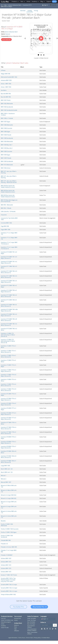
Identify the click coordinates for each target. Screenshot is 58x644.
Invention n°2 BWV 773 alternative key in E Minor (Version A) (8, 335)
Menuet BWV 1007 (6, 482)
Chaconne (4, 215)
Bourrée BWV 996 (6, 94)
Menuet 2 (4, 479)
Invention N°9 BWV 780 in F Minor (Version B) (8, 462)
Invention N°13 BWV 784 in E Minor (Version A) (9, 305)
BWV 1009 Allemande (7, 141)
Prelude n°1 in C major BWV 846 (9, 551)
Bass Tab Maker (31, 622)
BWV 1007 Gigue (5, 122)
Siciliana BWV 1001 (6, 558)
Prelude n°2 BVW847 (7, 555)
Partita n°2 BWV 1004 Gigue (9, 532)
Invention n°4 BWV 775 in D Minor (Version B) (9, 390)
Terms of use (22, 638)
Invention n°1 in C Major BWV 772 (9, 234)
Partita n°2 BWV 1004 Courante (10, 529)
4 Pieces (3, 70)
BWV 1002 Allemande (7, 104)
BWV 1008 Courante (6, 128)
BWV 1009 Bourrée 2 (7, 148)
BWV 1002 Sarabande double (9, 110)
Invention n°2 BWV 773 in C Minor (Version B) (8, 356)
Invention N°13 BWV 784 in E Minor (9, 301)
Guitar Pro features (33, 616)
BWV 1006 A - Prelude (7, 118)
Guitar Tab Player (32, 620)
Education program (6, 622)
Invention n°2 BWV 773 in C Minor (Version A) (8, 351)
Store (54, 1)
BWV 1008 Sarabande (7, 138)
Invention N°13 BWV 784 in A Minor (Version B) (9, 296)
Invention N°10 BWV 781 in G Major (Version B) (9, 262)
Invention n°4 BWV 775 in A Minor (8, 380)
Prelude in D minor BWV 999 (9, 547)
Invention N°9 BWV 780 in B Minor (9, 452)
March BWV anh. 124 (7, 469)
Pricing (36, 11)
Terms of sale (29, 638)
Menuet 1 (4, 476)
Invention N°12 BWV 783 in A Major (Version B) (9, 281)
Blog (43, 2)
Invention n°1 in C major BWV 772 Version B (9, 248)
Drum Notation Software (31, 626)
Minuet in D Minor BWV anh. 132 (9, 486)
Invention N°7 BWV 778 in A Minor (9, 423)
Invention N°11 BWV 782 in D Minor (9, 267)
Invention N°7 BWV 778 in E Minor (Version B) (8, 433)
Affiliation (17, 631)
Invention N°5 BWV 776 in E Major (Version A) (8, 399)
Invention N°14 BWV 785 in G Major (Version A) (9, 315)
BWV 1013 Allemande (7, 165)
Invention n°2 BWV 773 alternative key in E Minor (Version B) (8, 341)
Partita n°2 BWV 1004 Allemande (7, 525)
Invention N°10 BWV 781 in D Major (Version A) (9, 258)
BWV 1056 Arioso (6, 168)
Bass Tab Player (31, 624)
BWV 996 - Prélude (6, 208)
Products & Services (7, 616)
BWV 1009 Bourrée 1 (7, 145)
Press (16, 627)
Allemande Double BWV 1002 (9, 77)
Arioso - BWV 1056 (6, 84)
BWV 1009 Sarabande (7, 161)
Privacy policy (37, 638)
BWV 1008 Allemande (7, 125)
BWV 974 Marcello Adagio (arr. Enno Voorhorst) (9, 201)
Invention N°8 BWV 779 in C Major (9, 438)
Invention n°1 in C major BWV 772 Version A (9, 243)
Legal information (13, 638)
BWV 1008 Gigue (5, 132)
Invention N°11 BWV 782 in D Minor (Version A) (9, 272)
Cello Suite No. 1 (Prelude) (8, 211)
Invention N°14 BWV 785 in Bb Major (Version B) (9, 310)
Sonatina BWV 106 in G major (9, 588)
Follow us (43, 622)
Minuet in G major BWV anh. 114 (9, 502)
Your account (18, 616)
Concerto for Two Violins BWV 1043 (9, 219)
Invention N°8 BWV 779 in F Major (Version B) (8, 447)
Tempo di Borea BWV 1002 (8, 595)
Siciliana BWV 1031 (6, 562)
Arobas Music (18, 623)
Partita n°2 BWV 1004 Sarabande (7, 536)
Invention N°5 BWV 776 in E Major (8, 395)
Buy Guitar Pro (39, 607)
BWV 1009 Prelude (6, 158)
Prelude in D (4, 544)
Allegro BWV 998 (5, 74)
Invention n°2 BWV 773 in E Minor (8, 361)
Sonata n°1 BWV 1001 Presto (9, 575)
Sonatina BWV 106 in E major (9, 585)
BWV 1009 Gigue (5, 155)
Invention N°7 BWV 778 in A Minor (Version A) (9, 428)
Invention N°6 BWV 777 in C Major (9, 409)
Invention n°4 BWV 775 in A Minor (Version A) (8, 385)
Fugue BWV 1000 (6, 230)
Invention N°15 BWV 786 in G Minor (9, 329)
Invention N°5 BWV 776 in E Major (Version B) (8, 404)
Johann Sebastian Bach (11, 32)
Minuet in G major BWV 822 (9, 495)
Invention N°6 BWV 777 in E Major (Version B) (8, 418)
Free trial (3, 618)
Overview (23, 11)
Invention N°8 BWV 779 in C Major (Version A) (9, 442)
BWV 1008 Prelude (6, 135)
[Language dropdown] (48, 619)
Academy (35, 2)
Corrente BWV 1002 (6, 223)
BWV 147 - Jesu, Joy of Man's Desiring (9, 172)
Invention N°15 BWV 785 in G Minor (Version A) (9, 325)
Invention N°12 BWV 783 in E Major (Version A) (9, 291)
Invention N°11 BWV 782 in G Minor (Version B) (9, 277)
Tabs (23, 2)
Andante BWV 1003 (6, 80)
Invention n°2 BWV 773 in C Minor (8, 347)
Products (15, 2)
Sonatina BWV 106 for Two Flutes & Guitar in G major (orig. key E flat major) (8, 580)
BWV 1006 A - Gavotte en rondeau (8, 114)
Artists (28, 1)
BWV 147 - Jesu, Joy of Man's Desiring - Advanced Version (9, 182)
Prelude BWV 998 (6, 540)
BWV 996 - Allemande (7, 205)
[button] (25, 38)
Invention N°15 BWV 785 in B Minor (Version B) (9, 320)
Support (49, 1)
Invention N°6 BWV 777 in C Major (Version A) (9, 414)
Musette (3, 521)
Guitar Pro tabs (5, 628)
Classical (8, 34)
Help (15, 629)
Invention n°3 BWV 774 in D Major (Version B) (9, 375)
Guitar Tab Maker (32, 618)
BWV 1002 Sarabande (7, 107)
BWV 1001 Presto (6, 100)
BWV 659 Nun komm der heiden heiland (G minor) (8, 186)
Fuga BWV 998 (5, 226)
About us (16, 625)
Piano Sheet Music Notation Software (32, 630)
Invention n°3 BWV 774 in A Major (8, 366)
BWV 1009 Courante (6, 151)
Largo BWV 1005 (5, 466)
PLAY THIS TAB (6, 40)
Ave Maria (4, 90)
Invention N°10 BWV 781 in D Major (9, 253)
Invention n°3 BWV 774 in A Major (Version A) (8, 371)
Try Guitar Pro (18, 607)
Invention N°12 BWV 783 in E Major (9, 286)
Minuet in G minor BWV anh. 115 (9, 512)
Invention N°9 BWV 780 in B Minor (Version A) (9, 457)
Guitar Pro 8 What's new (7, 620)
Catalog (30, 11)
